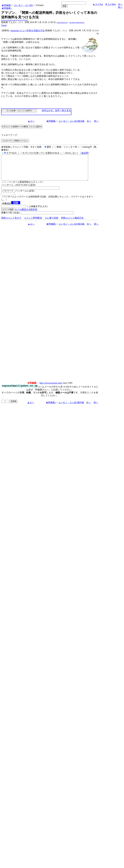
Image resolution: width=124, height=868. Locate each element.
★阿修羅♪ (7, 5)
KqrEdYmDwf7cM (62, 23)
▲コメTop (98, 4)
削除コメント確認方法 (72, 223)
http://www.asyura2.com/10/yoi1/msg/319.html (14, 20)
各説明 (85, 153)
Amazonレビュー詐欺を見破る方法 (27, 30)
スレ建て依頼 (52, 223)
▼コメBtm (110, 4)
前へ (120, 7)
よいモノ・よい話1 (24, 5)
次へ (120, 4)
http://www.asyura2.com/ (51, 388)
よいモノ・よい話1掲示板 (72, 121)
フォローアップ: (9, 135)
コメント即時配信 (33, 223)
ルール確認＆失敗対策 (26, 214)
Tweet (4, 25)
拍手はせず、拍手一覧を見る (56, 110)
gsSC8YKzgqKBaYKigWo (77, 23)
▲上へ (31, 121)
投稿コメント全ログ (11, 223)
